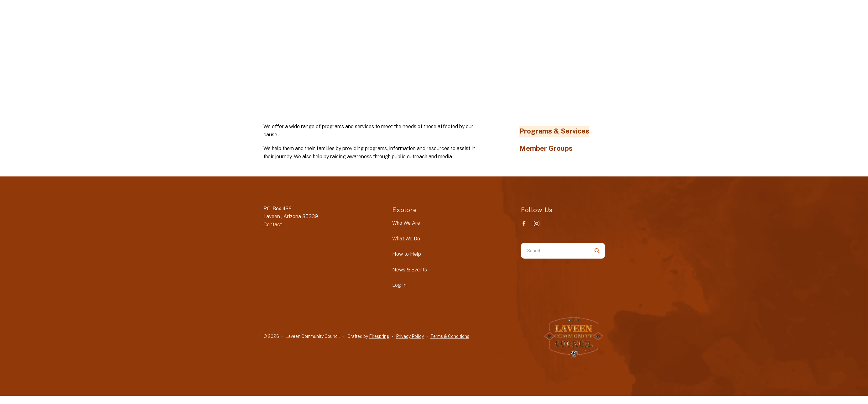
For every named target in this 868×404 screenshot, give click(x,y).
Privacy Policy (410, 336)
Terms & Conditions (450, 336)
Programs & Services (554, 131)
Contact (273, 225)
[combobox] (555, 251)
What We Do (406, 239)
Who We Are (406, 223)
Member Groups (546, 148)
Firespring (379, 336)
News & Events (410, 270)
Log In (399, 285)
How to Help (407, 254)
